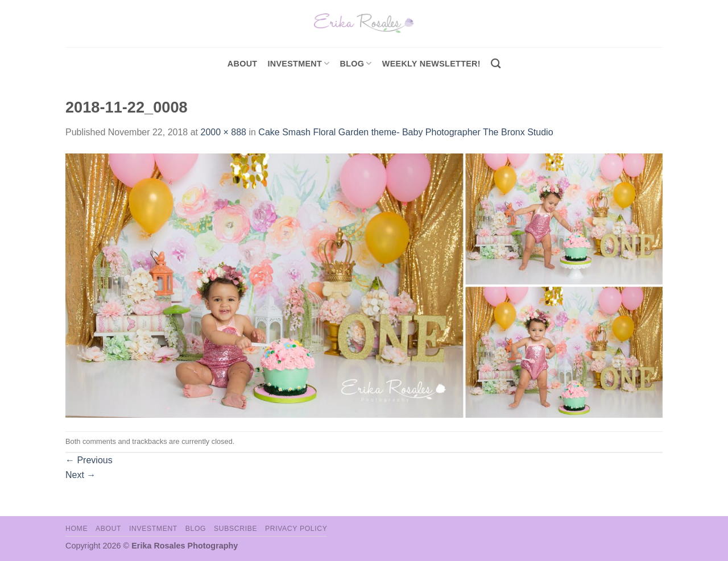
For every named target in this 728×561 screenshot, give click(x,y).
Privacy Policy (296, 529)
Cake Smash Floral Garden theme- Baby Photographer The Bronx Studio (406, 132)
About (243, 64)
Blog (356, 63)
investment (298, 63)
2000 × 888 (223, 132)
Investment (153, 529)
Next (80, 475)
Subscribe (235, 529)
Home (76, 529)
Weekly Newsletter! (431, 64)
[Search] (496, 64)
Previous (89, 460)
